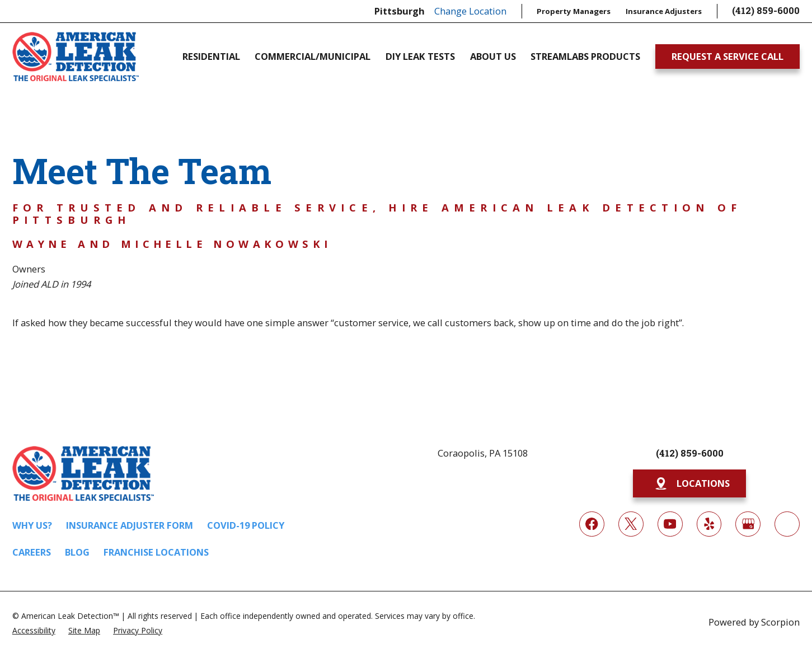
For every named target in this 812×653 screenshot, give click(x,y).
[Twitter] (631, 524)
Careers (32, 552)
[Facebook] (592, 524)
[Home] (76, 56)
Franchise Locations (156, 552)
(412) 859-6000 (766, 11)
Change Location (470, 11)
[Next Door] (787, 524)
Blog (77, 552)
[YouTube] (670, 524)
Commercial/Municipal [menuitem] (313, 57)
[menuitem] (34, 630)
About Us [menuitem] (493, 57)
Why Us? (32, 525)
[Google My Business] (748, 524)
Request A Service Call (727, 56)
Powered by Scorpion (754, 622)
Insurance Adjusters (664, 11)
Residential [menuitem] (211, 57)
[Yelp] (709, 524)
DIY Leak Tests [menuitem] (420, 57)
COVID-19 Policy (246, 525)
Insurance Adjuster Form (130, 525)
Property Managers (574, 11)
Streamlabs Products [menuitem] (585, 57)
